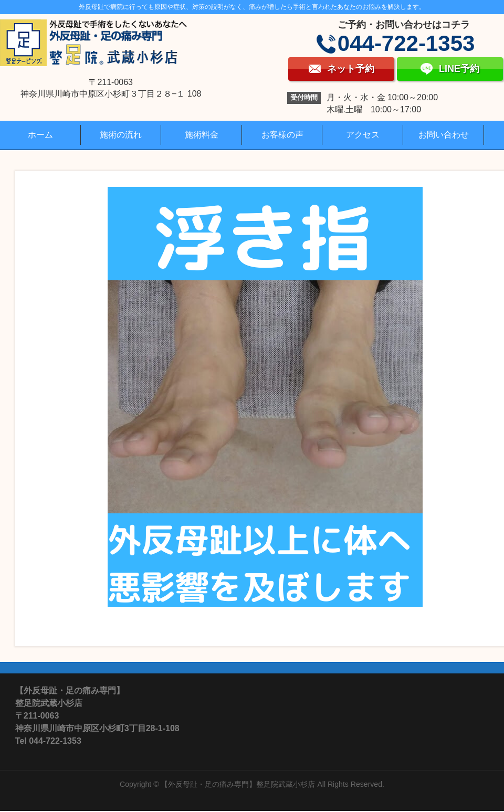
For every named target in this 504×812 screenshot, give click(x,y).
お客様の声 (282, 135)
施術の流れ (121, 135)
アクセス (363, 135)
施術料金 (202, 135)
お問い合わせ (444, 135)
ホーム (40, 135)
